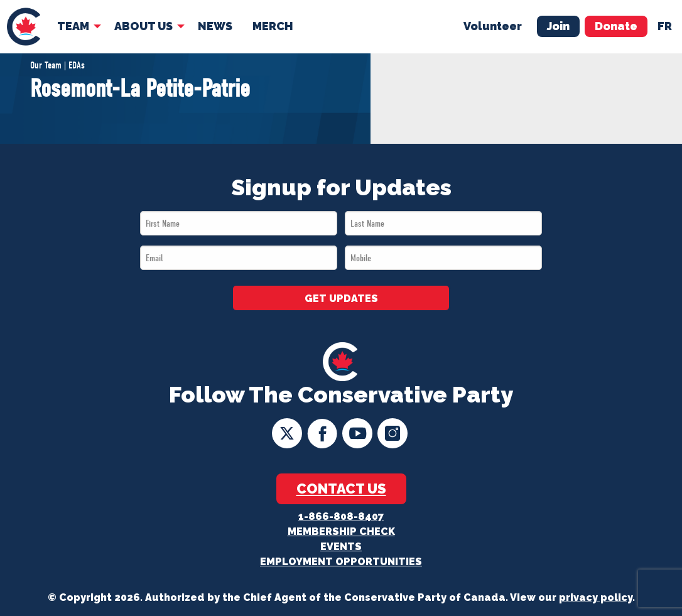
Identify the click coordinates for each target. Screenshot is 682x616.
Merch (273, 26)
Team (73, 26)
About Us (143, 26)
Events (341, 547)
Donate (616, 26)
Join (558, 26)
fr (665, 26)
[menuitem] (24, 27)
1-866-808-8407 (341, 516)
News (215, 26)
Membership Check (341, 532)
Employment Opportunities (341, 562)
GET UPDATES (341, 299)
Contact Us (341, 489)
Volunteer (493, 26)
